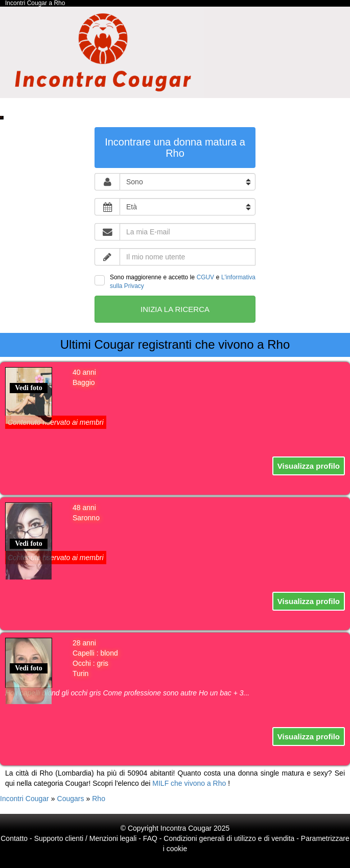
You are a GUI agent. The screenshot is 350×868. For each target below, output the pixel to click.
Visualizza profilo (309, 466)
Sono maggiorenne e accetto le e (175, 282)
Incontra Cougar (186, 828)
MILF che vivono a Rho (189, 783)
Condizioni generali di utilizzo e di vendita (229, 838)
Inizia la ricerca (175, 309)
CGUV (205, 277)
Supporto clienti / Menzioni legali (86, 838)
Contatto (14, 838)
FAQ (150, 838)
